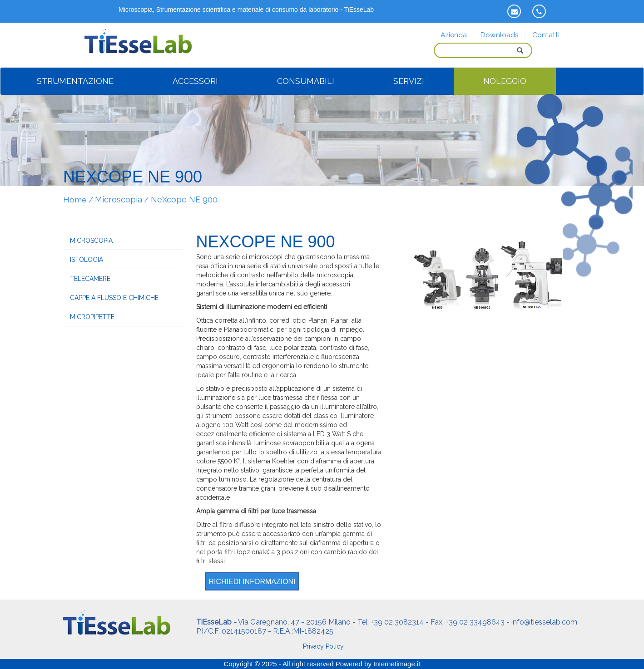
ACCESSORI (195, 81)
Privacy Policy (323, 646)
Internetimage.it (397, 664)
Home (75, 199)
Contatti (546, 35)
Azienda (454, 35)
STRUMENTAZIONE (75, 81)
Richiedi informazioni (252, 582)
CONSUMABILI (306, 81)
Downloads (500, 35)
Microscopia (119, 199)
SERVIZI (409, 81)
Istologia (87, 260)
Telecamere (90, 279)
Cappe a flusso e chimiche (114, 298)
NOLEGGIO (505, 81)
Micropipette (92, 317)
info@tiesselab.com (544, 622)
